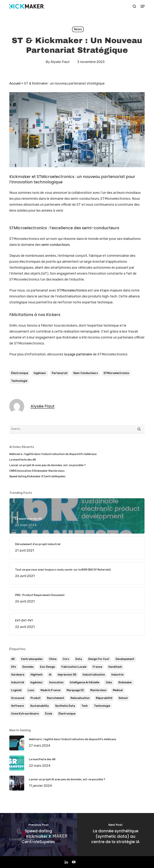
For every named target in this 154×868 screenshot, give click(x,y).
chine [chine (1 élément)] (53, 659)
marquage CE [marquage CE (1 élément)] (75, 690)
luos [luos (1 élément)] (31, 690)
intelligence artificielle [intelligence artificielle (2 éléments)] (85, 682)
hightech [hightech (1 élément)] (36, 675)
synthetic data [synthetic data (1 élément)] (65, 706)
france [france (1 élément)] (97, 667)
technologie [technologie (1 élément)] (102, 706)
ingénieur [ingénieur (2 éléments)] (37, 682)
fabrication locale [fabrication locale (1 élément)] (74, 667)
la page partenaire (78, 354)
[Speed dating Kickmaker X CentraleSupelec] (39, 834)
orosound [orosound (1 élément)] (18, 698)
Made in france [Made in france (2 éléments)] (50, 690)
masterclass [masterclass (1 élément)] (98, 690)
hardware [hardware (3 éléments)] (18, 675)
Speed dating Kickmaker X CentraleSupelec (37, 476)
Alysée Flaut (60, 62)
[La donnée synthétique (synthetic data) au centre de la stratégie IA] (116, 834)
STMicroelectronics (72, 290)
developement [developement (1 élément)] (125, 659)
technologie (19, 381)
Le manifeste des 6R (23, 460)
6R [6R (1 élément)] (13, 659)
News (78, 29)
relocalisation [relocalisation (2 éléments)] (80, 698)
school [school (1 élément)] (123, 698)
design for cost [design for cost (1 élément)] (99, 659)
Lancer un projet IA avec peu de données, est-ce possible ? (47, 465)
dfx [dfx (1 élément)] (14, 667)
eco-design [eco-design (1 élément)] (48, 667)
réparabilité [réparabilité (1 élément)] (104, 698)
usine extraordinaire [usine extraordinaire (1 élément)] (25, 714)
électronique (20, 373)
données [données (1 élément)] (28, 667)
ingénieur (40, 373)
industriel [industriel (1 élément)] (18, 682)
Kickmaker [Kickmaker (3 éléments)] (125, 682)
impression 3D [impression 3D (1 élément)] (67, 675)
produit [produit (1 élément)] (36, 698)
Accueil (15, 83)
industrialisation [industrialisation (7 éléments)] (94, 675)
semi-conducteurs (55, 245)
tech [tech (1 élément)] (85, 706)
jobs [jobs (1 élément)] (109, 682)
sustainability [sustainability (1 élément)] (39, 706)
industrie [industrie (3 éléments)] (117, 675)
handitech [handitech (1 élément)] (115, 667)
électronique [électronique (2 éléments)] (67, 714)
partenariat (60, 373)
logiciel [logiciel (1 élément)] (16, 690)
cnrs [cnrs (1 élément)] (66, 659)
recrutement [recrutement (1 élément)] (56, 698)
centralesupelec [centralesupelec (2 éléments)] (32, 659)
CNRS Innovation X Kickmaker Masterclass (37, 471)
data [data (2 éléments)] (79, 659)
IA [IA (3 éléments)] (50, 675)
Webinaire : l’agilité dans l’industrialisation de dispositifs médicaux (53, 454)
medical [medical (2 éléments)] (118, 690)
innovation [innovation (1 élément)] (56, 682)
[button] (143, 6)
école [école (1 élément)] (49, 714)
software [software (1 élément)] (18, 706)
